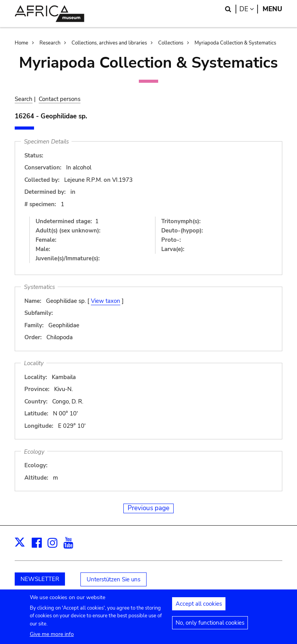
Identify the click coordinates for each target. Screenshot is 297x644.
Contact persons (60, 99)
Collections (171, 43)
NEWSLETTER (40, 579)
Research (50, 43)
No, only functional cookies (210, 626)
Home (21, 43)
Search (24, 99)
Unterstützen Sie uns (114, 579)
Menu (272, 9)
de (249, 9)
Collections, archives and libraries (109, 43)
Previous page (148, 508)
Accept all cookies (199, 607)
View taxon (106, 301)
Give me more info (52, 637)
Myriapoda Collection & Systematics (235, 43)
